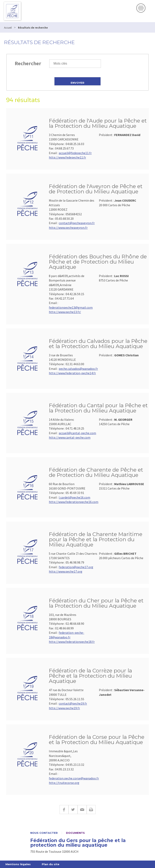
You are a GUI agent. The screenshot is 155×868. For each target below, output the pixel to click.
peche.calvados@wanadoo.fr (78, 369)
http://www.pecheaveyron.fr (68, 228)
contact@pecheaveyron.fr (77, 223)
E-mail (82, 810)
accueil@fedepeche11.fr (75, 153)
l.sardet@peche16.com (74, 497)
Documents (75, 833)
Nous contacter (44, 833)
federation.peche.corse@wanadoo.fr (74, 778)
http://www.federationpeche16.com (74, 502)
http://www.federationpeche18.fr (72, 642)
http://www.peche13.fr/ (65, 312)
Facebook (64, 810)
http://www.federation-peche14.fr (72, 373)
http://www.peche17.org (66, 571)
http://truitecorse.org (64, 783)
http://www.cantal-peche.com (70, 437)
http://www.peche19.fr (64, 708)
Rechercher (28, 63)
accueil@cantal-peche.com (77, 433)
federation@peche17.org (76, 567)
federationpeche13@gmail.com (71, 307)
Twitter (73, 810)
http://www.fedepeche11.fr (67, 157)
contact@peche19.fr (73, 703)
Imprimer (91, 810)
